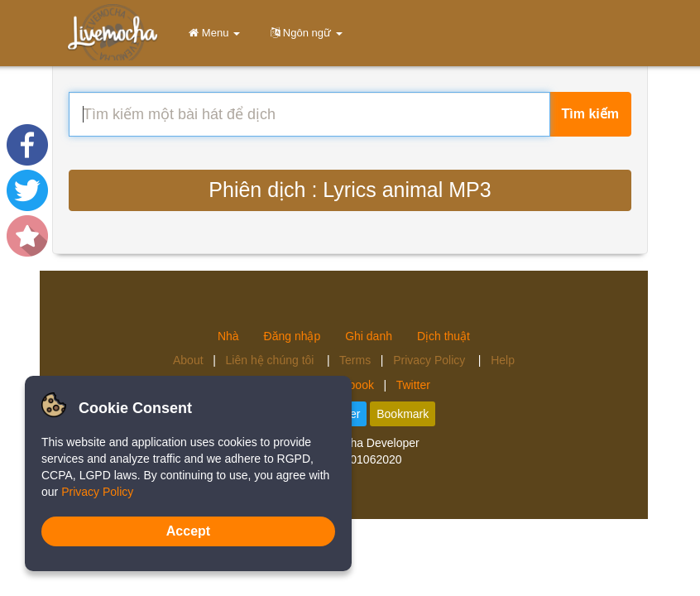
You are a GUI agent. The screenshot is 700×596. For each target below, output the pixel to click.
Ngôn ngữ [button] (304, 33)
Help (503, 360)
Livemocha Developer (363, 443)
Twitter (413, 385)
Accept (188, 531)
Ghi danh (369, 336)
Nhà (228, 336)
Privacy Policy (431, 360)
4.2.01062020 (367, 459)
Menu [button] (211, 33)
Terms (355, 360)
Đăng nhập (292, 336)
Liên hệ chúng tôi (272, 360)
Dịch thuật (443, 336)
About (188, 360)
